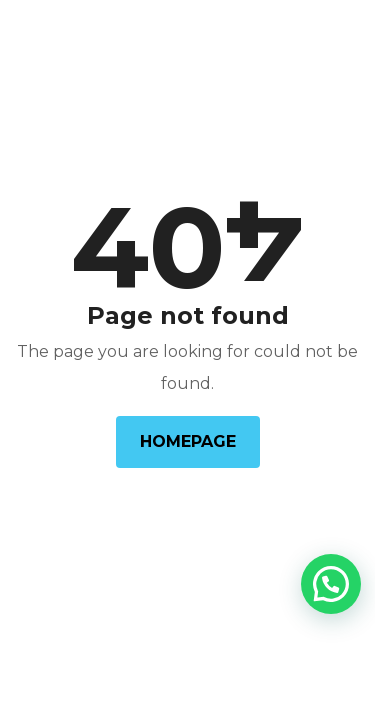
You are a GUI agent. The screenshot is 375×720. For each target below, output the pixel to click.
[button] (331, 584)
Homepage (188, 441)
